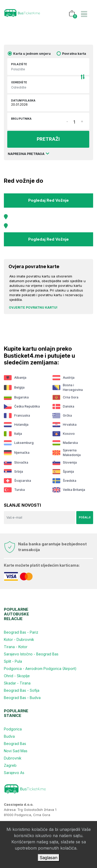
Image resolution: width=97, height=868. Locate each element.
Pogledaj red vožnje (48, 200)
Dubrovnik (13, 758)
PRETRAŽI (48, 139)
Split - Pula (13, 661)
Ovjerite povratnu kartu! (33, 307)
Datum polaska (23, 100)
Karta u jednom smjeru (32, 54)
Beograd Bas (15, 744)
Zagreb (10, 765)
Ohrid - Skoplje (17, 676)
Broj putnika (21, 119)
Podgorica (13, 729)
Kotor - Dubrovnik (19, 639)
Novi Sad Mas (16, 751)
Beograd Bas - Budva (22, 698)
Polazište (19, 64)
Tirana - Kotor (16, 647)
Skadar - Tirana (17, 683)
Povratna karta (74, 54)
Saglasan (48, 858)
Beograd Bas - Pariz (21, 632)
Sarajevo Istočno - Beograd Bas (31, 654)
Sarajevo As (14, 773)
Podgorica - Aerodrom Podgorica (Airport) (40, 669)
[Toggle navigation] (84, 9)
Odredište (19, 82)
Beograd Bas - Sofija (22, 690)
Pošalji (85, 517)
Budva (9, 736)
